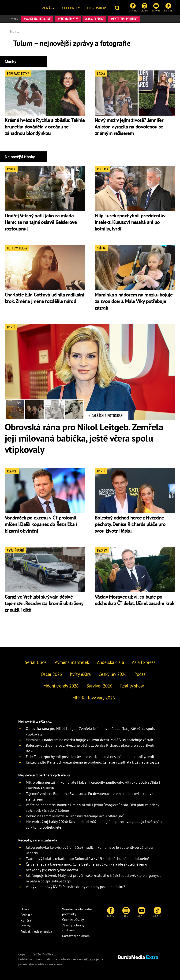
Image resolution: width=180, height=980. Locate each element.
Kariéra (26, 920)
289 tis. (133, 7)
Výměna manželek (72, 662)
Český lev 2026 (113, 674)
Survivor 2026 (69, 19)
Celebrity (71, 8)
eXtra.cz (90, 959)
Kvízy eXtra (80, 674)
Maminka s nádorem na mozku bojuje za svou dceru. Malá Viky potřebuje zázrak (134, 301)
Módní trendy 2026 (61, 686)
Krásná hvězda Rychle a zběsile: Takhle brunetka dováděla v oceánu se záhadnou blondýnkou (45, 127)
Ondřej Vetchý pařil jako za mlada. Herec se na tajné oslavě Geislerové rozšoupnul (41, 222)
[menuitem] (48, 7)
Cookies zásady (73, 920)
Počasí (141, 674)
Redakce (26, 915)
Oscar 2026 (51, 674)
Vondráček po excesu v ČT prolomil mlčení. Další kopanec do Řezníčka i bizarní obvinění (41, 524)
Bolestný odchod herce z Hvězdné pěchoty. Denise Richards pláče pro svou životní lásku (130, 524)
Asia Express (96, 19)
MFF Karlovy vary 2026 (94, 698)
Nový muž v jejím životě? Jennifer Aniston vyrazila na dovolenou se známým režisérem (129, 127)
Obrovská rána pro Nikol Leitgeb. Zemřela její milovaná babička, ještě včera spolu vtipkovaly (84, 438)
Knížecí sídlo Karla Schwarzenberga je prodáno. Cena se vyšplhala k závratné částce (93, 762)
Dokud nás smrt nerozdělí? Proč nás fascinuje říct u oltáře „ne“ (75, 816)
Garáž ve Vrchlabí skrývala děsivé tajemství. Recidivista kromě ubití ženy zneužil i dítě (44, 603)
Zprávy (48, 8)
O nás (25, 909)
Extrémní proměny (126, 19)
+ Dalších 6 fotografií (106, 415)
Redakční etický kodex (36, 932)
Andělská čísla (111, 662)
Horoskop (97, 8)
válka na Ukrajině (38, 19)
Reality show (132, 686)
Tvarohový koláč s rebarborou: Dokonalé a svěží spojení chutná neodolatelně (87, 859)
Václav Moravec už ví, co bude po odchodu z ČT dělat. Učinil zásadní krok (135, 600)
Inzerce (26, 926)
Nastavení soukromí (76, 936)
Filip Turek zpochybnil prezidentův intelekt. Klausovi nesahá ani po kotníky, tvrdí (130, 222)
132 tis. (144, 7)
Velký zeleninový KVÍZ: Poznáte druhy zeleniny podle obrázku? (75, 887)
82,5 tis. (168, 7)
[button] (118, 7)
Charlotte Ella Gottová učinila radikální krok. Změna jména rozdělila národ (44, 298)
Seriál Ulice (36, 662)
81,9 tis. (156, 7)
